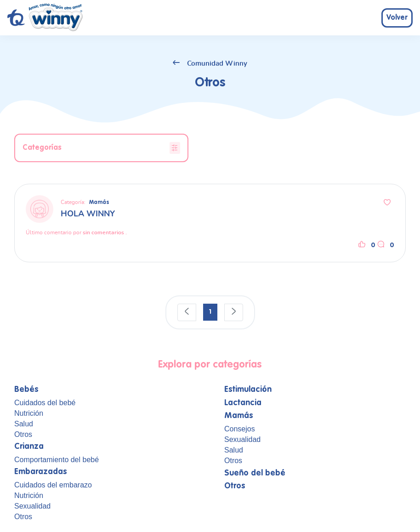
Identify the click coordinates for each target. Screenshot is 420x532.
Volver (397, 18)
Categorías (101, 148)
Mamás (99, 203)
